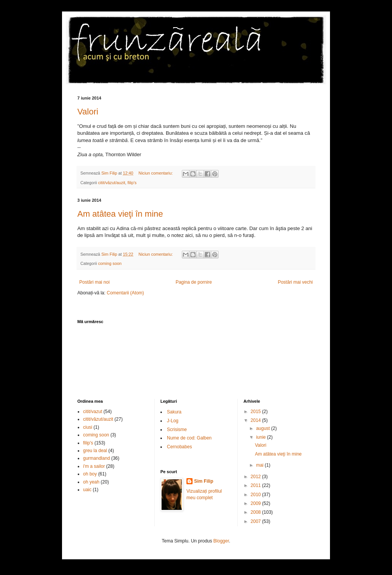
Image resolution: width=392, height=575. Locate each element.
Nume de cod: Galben (189, 438)
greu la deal (95, 451)
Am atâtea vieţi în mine (120, 214)
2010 (256, 495)
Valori (88, 112)
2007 (256, 521)
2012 (256, 477)
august (264, 428)
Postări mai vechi (295, 282)
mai (261, 465)
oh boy (90, 474)
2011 (256, 485)
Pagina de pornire (194, 282)
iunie (262, 437)
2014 (256, 420)
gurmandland (96, 458)
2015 (256, 412)
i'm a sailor (94, 466)
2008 (256, 512)
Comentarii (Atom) (125, 293)
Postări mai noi (94, 282)
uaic (87, 490)
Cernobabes (179, 447)
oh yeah (91, 482)
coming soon (110, 263)
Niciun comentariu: (156, 173)
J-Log (173, 421)
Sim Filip (204, 481)
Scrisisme (177, 430)
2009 (256, 503)
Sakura (174, 412)
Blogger (221, 541)
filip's (132, 183)
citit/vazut (93, 412)
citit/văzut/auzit (112, 183)
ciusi (88, 427)
